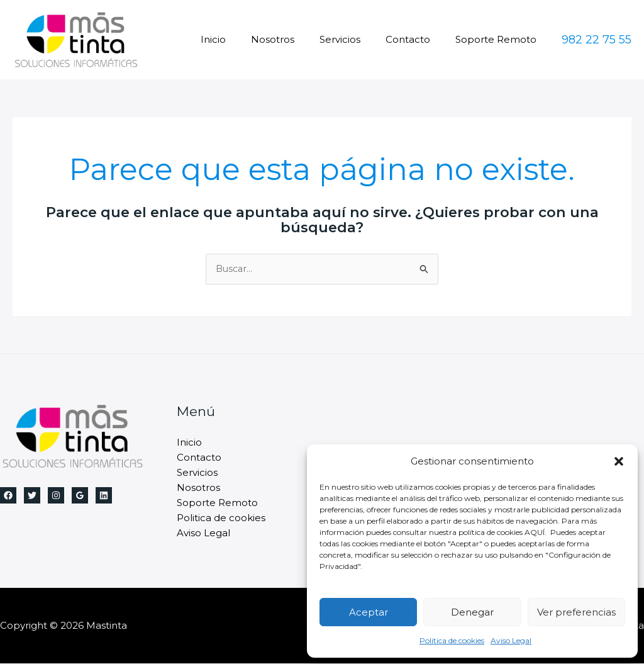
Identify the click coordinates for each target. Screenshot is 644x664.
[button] (619, 461)
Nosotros (295, 39)
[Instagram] (56, 496)
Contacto (417, 39)
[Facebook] (8, 496)
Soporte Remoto (499, 39)
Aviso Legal (511, 640)
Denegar (472, 612)
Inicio (241, 39)
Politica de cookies (452, 640)
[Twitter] (32, 496)
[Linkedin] (104, 496)
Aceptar (369, 612)
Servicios (356, 39)
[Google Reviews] (80, 496)
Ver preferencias (576, 612)
